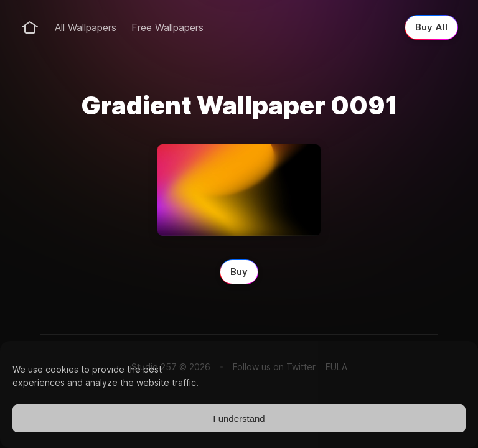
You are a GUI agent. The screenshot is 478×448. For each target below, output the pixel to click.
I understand (239, 418)
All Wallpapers (86, 27)
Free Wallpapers (167, 27)
